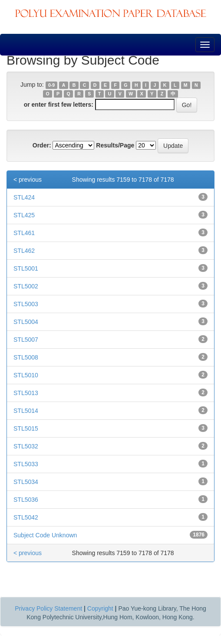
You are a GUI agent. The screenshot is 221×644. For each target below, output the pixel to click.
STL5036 (26, 500)
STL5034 (26, 482)
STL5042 (26, 517)
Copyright (100, 608)
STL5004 (26, 322)
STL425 (24, 215)
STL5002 (26, 286)
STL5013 (26, 393)
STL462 (24, 251)
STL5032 (26, 446)
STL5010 (26, 375)
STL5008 (26, 357)
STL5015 (26, 428)
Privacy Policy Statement (48, 608)
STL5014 (26, 411)
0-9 (51, 85)
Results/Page (115, 145)
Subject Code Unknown (45, 535)
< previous (28, 180)
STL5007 (26, 340)
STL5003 (26, 304)
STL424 (24, 197)
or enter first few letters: (59, 105)
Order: (42, 145)
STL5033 (26, 464)
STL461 (24, 233)
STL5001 (26, 268)
